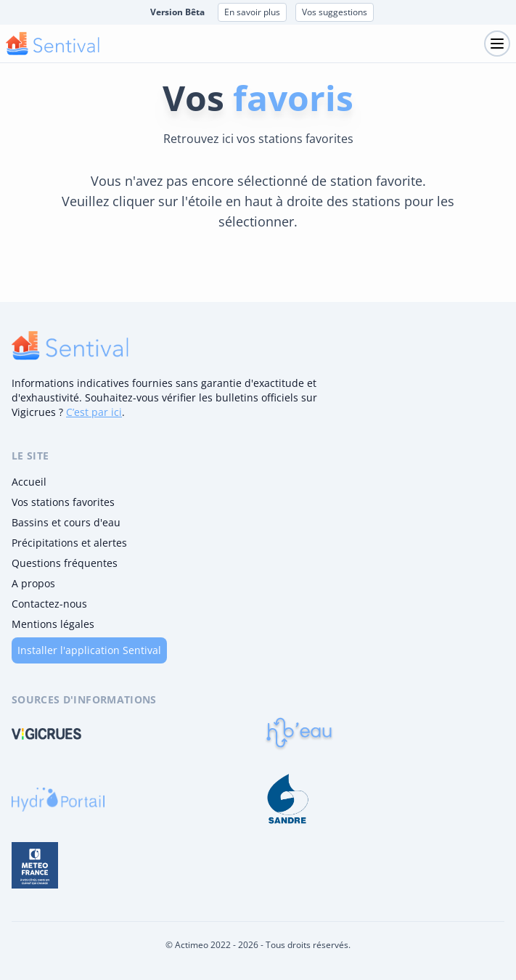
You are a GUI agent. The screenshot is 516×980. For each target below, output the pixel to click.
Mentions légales (53, 624)
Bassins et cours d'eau (66, 522)
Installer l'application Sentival (89, 650)
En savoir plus (252, 12)
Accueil (29, 482)
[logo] (70, 346)
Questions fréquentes (65, 563)
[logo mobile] (53, 44)
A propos (33, 583)
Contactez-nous (49, 604)
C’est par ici (94, 412)
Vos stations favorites (63, 502)
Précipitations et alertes (69, 543)
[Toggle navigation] (497, 44)
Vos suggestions (335, 12)
